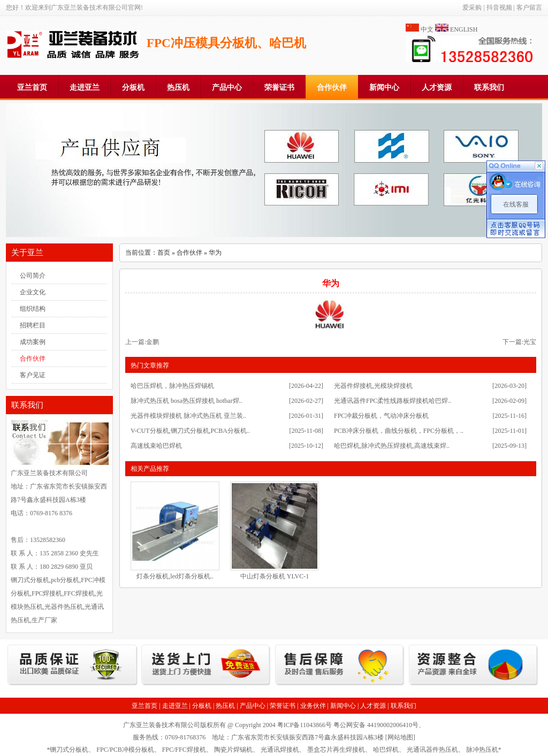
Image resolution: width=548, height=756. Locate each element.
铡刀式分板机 (69, 750)
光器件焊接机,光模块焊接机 (373, 386)
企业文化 (33, 292)
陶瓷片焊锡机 (233, 750)
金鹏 (153, 342)
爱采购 (472, 7)
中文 (427, 29)
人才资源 (437, 87)
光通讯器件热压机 (432, 750)
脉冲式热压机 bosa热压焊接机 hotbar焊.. (187, 401)
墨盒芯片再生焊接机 (336, 750)
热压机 (178, 87)
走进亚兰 (85, 87)
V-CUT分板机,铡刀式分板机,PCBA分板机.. (190, 431)
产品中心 (227, 87)
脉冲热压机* (484, 750)
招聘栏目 (33, 325)
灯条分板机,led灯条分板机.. (175, 576)
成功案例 (33, 342)
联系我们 (489, 87)
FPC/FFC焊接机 (184, 750)
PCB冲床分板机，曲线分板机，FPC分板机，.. (399, 431)
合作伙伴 (332, 87)
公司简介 (33, 276)
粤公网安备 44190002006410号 (376, 725)
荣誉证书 (279, 87)
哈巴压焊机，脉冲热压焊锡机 (172, 386)
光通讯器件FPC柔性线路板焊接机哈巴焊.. (393, 401)
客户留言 (529, 7)
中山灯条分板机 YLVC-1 (275, 576)
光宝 (530, 342)
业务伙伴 (313, 706)
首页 (164, 253)
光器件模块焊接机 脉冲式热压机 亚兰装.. (188, 416)
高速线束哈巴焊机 (156, 446)
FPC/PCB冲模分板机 (125, 750)
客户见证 (33, 375)
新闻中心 (384, 87)
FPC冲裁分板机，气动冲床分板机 (381, 416)
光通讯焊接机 (280, 750)
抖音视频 (499, 7)
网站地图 (400, 737)
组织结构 (33, 309)
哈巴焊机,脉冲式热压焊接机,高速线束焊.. (392, 446)
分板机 (133, 87)
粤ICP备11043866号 (305, 725)
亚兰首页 (32, 87)
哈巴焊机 (386, 750)
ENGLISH (464, 29)
